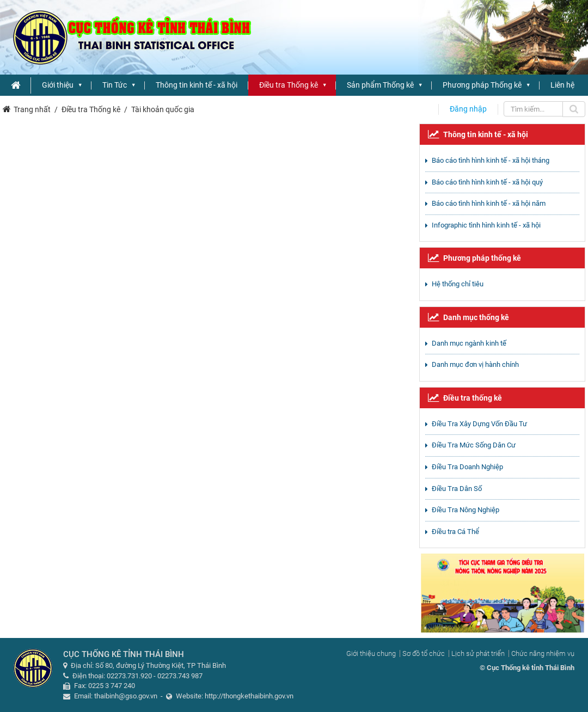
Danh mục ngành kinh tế (469, 343)
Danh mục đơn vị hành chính (475, 364)
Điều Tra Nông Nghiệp (465, 510)
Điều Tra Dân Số (457, 489)
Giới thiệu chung (371, 653)
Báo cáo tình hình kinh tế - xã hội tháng (491, 160)
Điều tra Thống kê (289, 85)
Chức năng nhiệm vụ (543, 653)
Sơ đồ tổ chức (424, 653)
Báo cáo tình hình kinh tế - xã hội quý (487, 182)
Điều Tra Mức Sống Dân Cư (474, 445)
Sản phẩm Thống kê (380, 85)
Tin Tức (115, 85)
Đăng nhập (468, 109)
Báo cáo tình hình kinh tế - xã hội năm (489, 203)
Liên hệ (562, 85)
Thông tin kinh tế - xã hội (197, 85)
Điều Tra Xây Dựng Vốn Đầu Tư (479, 424)
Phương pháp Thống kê (482, 85)
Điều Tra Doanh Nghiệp (467, 467)
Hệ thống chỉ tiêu (458, 284)
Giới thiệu (58, 85)
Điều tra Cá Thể (455, 532)
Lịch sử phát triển (478, 653)
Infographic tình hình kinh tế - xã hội (486, 225)
